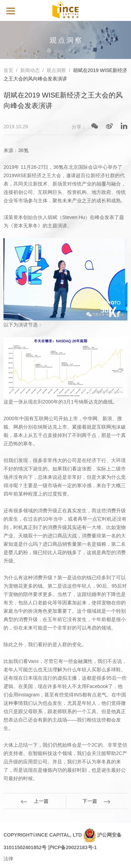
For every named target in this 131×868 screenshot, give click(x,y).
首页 (8, 71)
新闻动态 (30, 71)
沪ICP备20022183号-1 (72, 847)
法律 (8, 859)
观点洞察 (56, 71)
